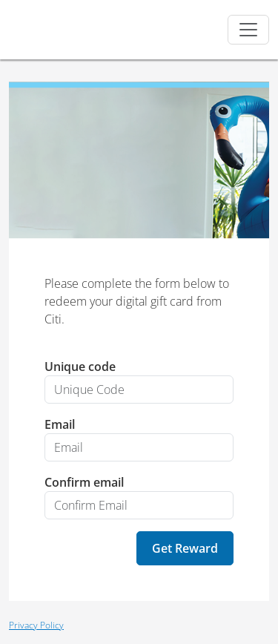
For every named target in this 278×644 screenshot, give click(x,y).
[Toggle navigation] (248, 30)
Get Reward (185, 548)
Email (60, 424)
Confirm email (84, 482)
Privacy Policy (36, 625)
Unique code (80, 367)
